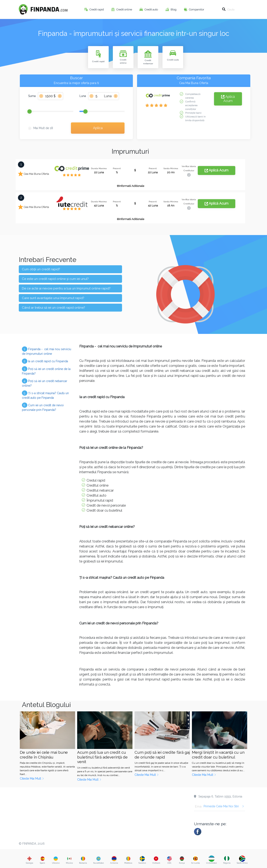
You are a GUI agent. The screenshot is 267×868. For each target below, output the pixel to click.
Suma (32, 96)
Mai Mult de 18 (43, 128)
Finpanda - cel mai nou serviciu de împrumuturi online (47, 351)
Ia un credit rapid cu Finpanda (45, 361)
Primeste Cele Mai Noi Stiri (224, 806)
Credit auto (152, 9)
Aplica (98, 128)
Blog (174, 9)
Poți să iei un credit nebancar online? (45, 383)
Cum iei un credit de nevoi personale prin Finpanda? (43, 407)
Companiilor (197, 9)
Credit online (125, 9)
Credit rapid (97, 9)
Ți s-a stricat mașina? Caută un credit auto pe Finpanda (45, 395)
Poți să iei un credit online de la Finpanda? (46, 371)
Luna (83, 96)
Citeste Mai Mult (32, 779)
